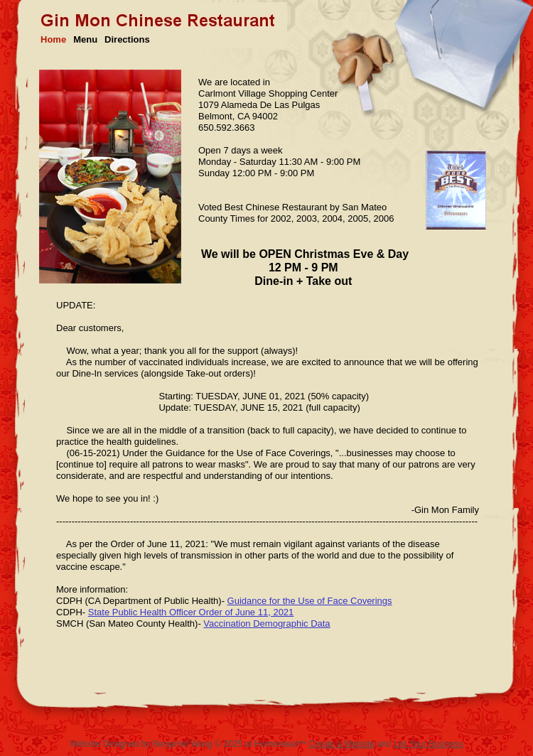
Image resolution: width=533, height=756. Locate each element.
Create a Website (342, 744)
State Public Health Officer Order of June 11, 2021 (191, 612)
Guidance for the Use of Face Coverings (310, 601)
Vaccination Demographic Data (266, 623)
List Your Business (429, 744)
